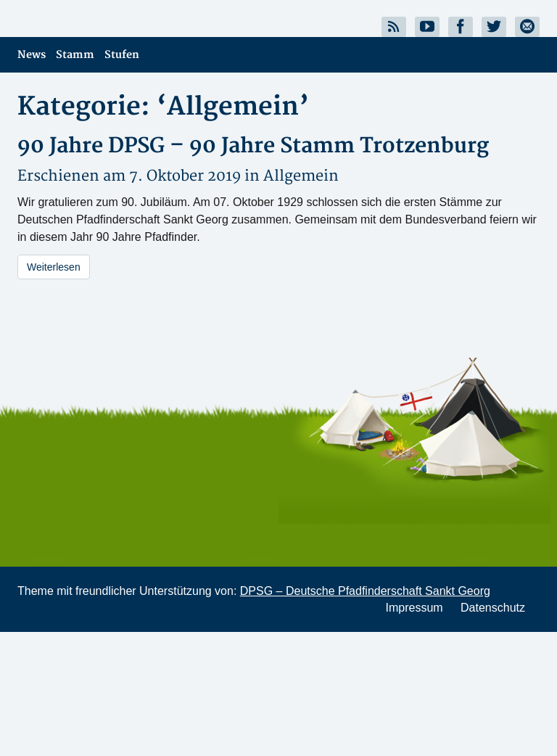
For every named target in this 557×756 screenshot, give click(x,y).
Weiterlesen (54, 267)
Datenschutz (493, 608)
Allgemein (301, 176)
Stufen (122, 55)
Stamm (75, 55)
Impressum (414, 608)
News (32, 55)
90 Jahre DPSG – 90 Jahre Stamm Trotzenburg (253, 146)
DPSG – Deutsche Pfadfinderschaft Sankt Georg (365, 591)
